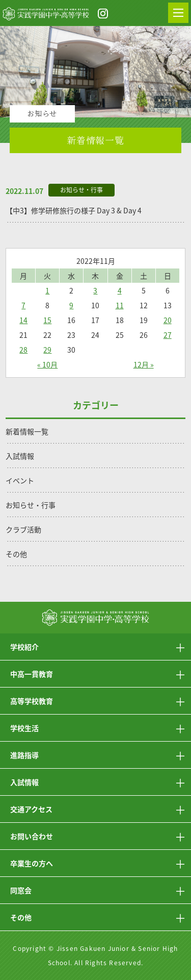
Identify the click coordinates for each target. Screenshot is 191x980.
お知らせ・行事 (31, 505)
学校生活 (24, 728)
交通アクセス (31, 809)
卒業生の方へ (32, 863)
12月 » (144, 364)
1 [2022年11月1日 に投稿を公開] (47, 290)
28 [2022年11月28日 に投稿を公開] (23, 350)
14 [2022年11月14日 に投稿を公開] (23, 320)
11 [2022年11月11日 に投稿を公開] (120, 305)
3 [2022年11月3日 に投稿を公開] (95, 290)
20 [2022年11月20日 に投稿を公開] (168, 320)
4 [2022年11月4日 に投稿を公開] (120, 290)
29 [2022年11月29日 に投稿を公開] (47, 350)
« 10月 (47, 364)
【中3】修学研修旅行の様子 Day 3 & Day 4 (74, 210)
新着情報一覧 (27, 431)
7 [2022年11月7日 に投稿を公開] (23, 305)
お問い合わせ (32, 836)
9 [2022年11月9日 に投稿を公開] (71, 305)
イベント (20, 480)
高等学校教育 (32, 701)
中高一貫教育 (32, 674)
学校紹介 (24, 647)
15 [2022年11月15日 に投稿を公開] (47, 320)
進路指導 (24, 755)
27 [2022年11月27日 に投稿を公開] (168, 335)
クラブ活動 (23, 529)
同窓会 (21, 890)
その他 (16, 554)
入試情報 (20, 456)
